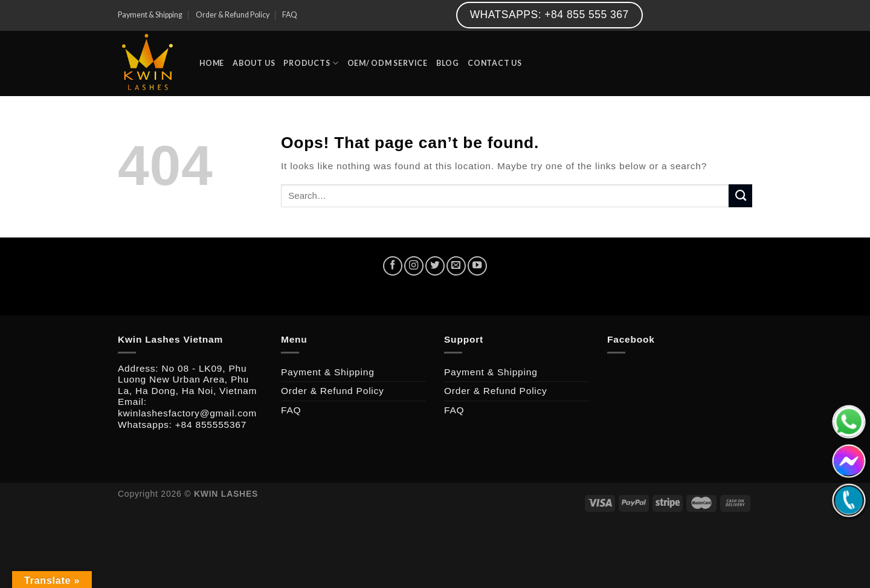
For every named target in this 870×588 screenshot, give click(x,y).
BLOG (448, 63)
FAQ (290, 15)
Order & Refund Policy (233, 15)
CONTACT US (495, 63)
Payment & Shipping (150, 15)
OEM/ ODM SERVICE (388, 63)
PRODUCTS (311, 63)
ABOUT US (254, 63)
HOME (212, 63)
